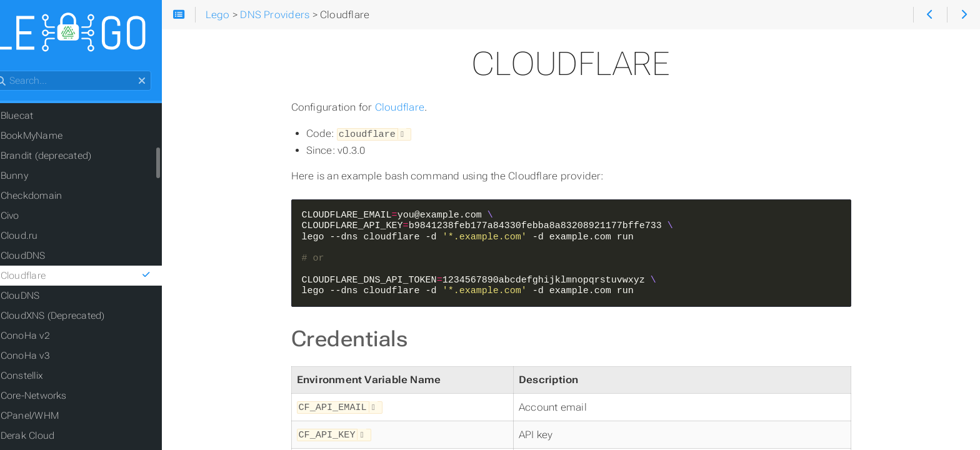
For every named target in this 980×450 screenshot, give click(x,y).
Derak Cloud (47, 437)
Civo (29, 217)
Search (11, 73)
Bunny (34, 177)
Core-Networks (53, 397)
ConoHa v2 (45, 337)
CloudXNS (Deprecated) (72, 317)
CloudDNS (42, 257)
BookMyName (51, 137)
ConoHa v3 (45, 357)
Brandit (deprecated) (66, 157)
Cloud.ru (39, 237)
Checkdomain (51, 197)
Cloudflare (412, 107)
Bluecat (37, 117)
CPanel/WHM (49, 417)
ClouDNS (40, 297)
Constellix (41, 377)
